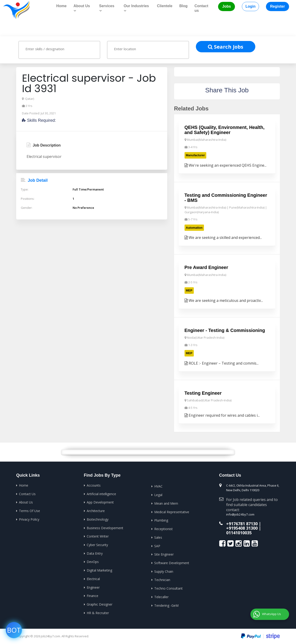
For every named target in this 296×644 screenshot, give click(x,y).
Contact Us (27, 493)
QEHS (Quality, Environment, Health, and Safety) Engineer (225, 130)
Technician (162, 579)
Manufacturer (195, 155)
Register (277, 6)
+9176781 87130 (242, 523)
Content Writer (98, 536)
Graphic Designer (100, 603)
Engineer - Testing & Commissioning (225, 330)
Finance (92, 595)
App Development (100, 502)
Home (61, 6)
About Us (26, 502)
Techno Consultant (168, 587)
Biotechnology (98, 519)
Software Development (172, 562)
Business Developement (105, 527)
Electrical (93, 578)
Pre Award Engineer (206, 267)
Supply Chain (164, 571)
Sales (158, 537)
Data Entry (95, 552)
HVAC (158, 486)
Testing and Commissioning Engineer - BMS (226, 197)
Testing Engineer (203, 393)
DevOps (93, 561)
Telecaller (161, 596)
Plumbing (161, 520)
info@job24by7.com (240, 514)
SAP (157, 545)
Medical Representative (172, 511)
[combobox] (59, 50)
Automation (194, 227)
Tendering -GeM (166, 604)
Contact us (201, 8)
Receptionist (163, 528)
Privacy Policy (29, 519)
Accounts (94, 485)
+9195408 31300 (242, 528)
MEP (189, 290)
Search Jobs (226, 47)
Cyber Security (97, 544)
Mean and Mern (166, 503)
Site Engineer (164, 554)
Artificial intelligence (101, 493)
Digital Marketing (99, 569)
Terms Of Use (29, 510)
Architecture (96, 510)
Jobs (227, 6)
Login (250, 6)
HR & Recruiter (98, 612)
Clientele (165, 6)
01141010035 (239, 532)
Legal (158, 494)
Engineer (93, 586)
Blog (183, 6)
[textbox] (64, 49)
